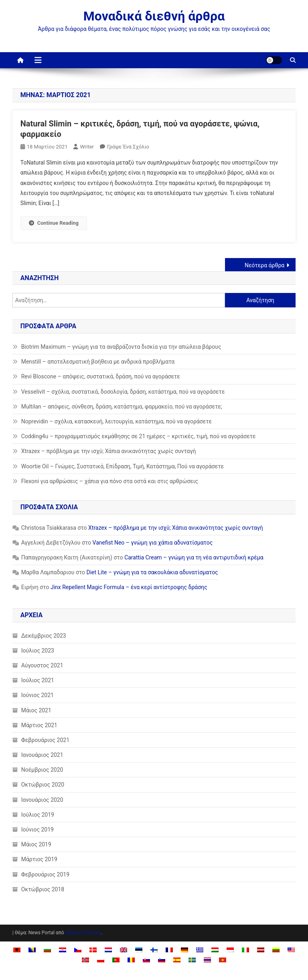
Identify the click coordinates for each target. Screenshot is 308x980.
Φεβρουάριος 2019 (45, 874)
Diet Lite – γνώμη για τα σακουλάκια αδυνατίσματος (152, 572)
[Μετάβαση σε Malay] (291, 950)
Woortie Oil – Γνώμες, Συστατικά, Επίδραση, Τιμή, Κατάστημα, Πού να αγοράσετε (123, 466)
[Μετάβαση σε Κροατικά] (63, 950)
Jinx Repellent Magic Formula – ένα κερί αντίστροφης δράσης (129, 587)
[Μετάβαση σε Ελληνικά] (200, 950)
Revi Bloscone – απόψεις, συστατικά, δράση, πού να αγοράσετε (101, 376)
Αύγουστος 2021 (42, 665)
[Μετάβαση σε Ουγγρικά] (215, 950)
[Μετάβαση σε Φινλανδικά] (154, 950)
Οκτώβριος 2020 (43, 785)
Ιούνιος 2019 (37, 830)
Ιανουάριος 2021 (42, 755)
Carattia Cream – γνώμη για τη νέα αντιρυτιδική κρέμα (194, 557)
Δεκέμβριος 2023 (44, 636)
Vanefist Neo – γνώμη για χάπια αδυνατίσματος (153, 543)
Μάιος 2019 (36, 844)
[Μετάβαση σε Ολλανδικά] (108, 950)
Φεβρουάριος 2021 (45, 740)
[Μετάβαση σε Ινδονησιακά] (230, 950)
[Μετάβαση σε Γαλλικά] (169, 950)
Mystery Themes (83, 933)
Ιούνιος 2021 (37, 695)
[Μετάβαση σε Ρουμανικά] (131, 960)
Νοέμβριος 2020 (42, 770)
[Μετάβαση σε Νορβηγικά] (85, 960)
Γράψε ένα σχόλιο (128, 147)
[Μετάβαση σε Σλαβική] (146, 960)
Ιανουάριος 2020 (42, 800)
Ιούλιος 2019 (38, 815)
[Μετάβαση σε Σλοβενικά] (162, 960)
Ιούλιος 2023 (38, 651)
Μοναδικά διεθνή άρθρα (154, 16)
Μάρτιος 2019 (39, 859)
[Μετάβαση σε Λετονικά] (261, 950)
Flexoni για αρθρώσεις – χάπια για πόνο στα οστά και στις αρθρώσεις (110, 481)
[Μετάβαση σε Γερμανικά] (184, 950)
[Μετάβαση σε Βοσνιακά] (32, 950)
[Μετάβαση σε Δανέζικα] (93, 950)
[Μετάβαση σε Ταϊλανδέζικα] (207, 960)
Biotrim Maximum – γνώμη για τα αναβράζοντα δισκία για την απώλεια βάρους (121, 347)
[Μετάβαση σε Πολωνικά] (101, 960)
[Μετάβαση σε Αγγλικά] (124, 950)
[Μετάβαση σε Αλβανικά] (17, 950)
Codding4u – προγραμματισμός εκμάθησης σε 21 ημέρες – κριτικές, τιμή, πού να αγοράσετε (139, 436)
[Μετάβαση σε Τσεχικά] (78, 950)
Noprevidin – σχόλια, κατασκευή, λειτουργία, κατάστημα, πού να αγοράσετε (117, 421)
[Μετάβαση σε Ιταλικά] (245, 950)
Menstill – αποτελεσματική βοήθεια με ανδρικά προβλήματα (98, 362)
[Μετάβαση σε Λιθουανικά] (276, 950)
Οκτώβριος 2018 (43, 889)
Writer (87, 147)
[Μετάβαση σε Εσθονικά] (139, 950)
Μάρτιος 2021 (39, 725)
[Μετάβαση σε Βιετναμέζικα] (223, 960)
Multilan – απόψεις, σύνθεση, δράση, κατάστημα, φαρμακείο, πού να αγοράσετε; (122, 407)
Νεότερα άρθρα (264, 265)
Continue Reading (54, 223)
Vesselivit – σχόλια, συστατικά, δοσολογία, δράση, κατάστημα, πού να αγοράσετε (123, 392)
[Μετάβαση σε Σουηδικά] (192, 960)
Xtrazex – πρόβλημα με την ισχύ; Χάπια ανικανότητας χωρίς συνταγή (109, 451)
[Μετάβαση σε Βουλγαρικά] (47, 950)
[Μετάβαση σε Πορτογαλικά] (116, 960)
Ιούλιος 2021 (38, 680)
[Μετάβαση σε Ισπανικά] (177, 960)
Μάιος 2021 (36, 710)
